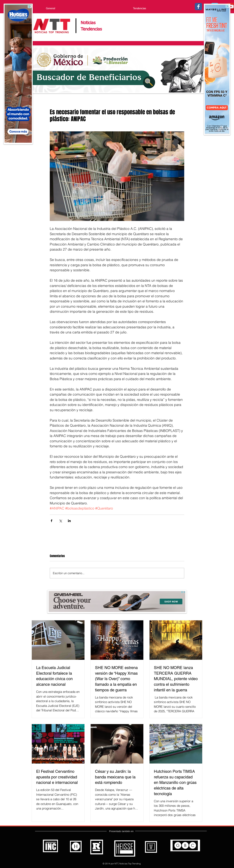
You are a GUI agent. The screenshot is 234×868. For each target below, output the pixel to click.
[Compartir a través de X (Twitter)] (60, 521)
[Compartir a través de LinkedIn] (69, 521)
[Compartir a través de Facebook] (52, 521)
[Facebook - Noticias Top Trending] (198, 7)
